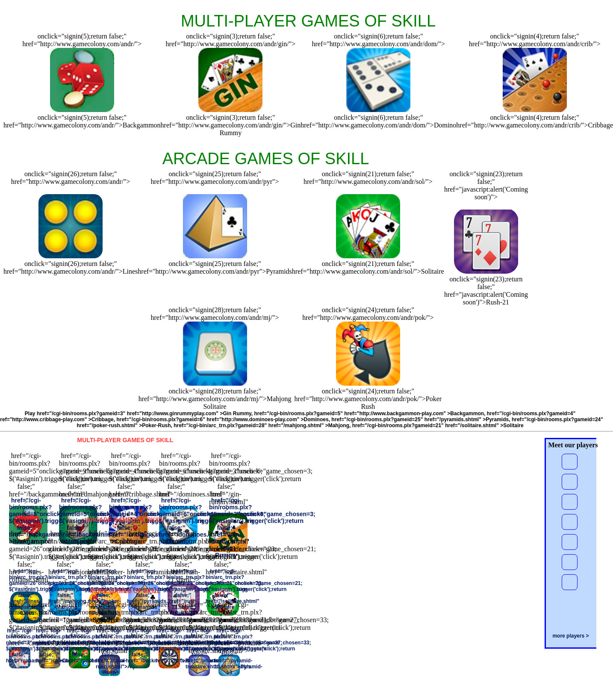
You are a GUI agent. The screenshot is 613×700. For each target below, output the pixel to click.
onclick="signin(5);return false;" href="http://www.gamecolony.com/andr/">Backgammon (82, 121)
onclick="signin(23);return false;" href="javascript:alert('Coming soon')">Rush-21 (486, 291)
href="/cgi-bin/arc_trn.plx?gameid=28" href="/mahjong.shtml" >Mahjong (261, 425)
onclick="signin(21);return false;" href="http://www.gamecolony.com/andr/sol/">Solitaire (368, 267)
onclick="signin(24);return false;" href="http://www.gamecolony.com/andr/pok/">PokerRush (368, 399)
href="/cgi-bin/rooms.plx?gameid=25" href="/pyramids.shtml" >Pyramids (420, 419)
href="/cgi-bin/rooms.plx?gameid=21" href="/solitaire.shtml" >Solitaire (438, 425)
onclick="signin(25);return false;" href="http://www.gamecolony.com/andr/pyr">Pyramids (215, 267)
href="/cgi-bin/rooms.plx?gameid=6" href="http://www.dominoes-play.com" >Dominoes (222, 419)
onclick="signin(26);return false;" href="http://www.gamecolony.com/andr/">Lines (71, 267)
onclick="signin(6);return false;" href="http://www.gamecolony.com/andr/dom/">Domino (378, 121)
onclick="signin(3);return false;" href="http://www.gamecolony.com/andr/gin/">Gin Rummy (231, 125)
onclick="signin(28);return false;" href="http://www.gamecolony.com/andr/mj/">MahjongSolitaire (215, 399)
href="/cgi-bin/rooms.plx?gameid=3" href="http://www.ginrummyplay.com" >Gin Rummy (144, 414)
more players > (570, 636)
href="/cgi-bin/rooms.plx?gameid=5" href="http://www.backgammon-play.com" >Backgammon (369, 414)
